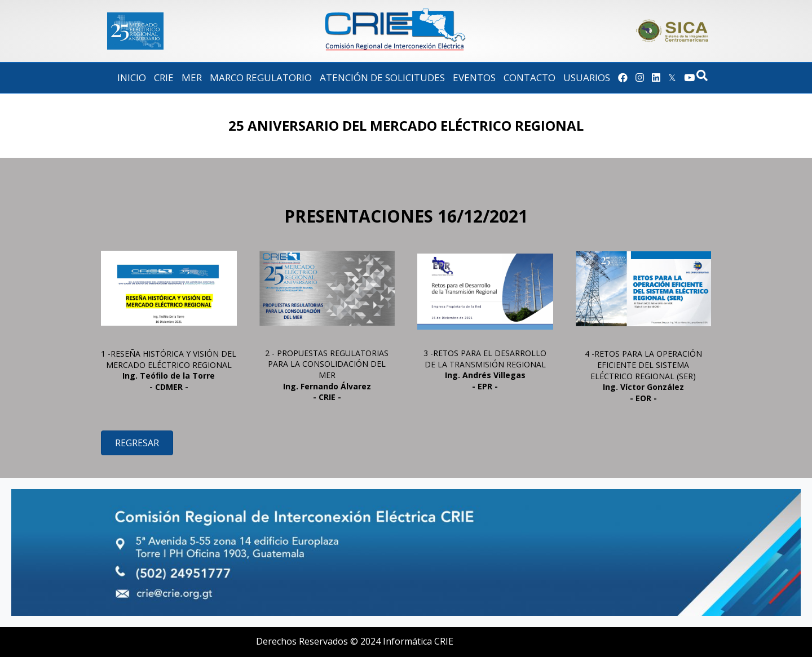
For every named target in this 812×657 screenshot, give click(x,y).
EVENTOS (474, 77)
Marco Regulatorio (261, 77)
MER (192, 77)
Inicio (132, 77)
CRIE (164, 77)
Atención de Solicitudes (382, 77)
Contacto (529, 77)
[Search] (702, 76)
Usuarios (587, 77)
